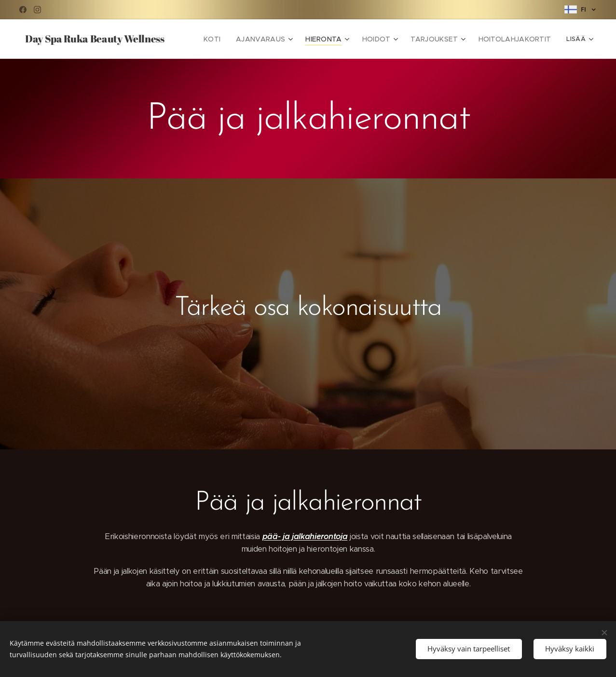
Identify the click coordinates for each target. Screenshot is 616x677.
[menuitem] (233, 39)
